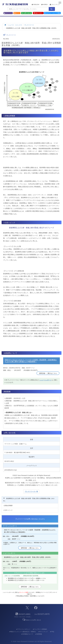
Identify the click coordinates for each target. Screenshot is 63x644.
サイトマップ (55, 5)
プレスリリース (29, 25)
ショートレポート (46, 380)
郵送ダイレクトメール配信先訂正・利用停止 (22, 632)
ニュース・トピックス (15, 25)
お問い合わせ (27, 13)
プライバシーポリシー (23, 629)
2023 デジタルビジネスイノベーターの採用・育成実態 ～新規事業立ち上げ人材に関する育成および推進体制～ (31, 361)
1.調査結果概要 (8, 506)
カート (17, 13)
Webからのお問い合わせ (31, 620)
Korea (44, 5)
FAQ (52, 632)
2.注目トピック (8, 510)
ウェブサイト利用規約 (40, 629)
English (35, 5)
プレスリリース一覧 (31, 491)
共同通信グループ (27, 634)
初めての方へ (38, 13)
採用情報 (39, 634)
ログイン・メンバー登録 (52, 13)
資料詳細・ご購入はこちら (48, 373)
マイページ (8, 13)
